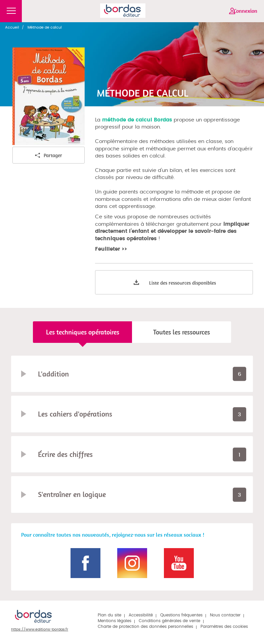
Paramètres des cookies (224, 627)
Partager (49, 155)
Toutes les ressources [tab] (182, 332)
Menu (11, 11)
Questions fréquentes (181, 615)
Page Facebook (85, 563)
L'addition (53, 374)
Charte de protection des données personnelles (145, 627)
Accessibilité (141, 615)
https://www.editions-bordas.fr (40, 629)
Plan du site (109, 615)
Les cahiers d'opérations (75, 414)
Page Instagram (132, 563)
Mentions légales (115, 621)
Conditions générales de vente (169, 621)
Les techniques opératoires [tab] (83, 332)
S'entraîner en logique (72, 494)
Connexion (246, 11)
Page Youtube (179, 563)
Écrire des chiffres (65, 454)
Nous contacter (225, 615)
